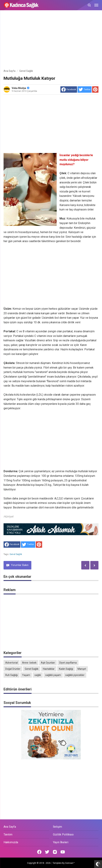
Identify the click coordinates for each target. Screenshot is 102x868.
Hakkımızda (11, 842)
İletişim (57, 827)
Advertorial (12, 663)
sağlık (38, 675)
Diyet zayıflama (68, 663)
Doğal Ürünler (13, 669)
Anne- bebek (29, 663)
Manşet (82, 669)
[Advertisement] (51, 40)
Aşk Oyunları (48, 663)
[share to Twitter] (85, 89)
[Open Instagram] (55, 852)
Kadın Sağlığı (66, 669)
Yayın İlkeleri (61, 842)
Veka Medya (21, 88)
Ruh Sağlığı (12, 675)
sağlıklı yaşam (53, 675)
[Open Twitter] (47, 852)
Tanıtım (8, 834)
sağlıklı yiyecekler (75, 675)
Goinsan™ (70, 863)
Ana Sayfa (10, 827)
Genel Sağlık (16, 554)
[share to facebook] (69, 89)
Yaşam (26, 675)
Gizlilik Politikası (63, 834)
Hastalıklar (49, 669)
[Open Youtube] (63, 852)
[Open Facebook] (39, 852)
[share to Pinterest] (95, 89)
